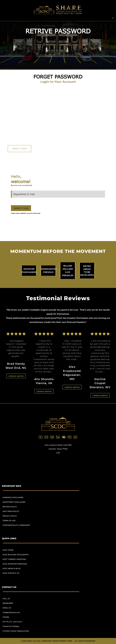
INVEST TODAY (20, 149)
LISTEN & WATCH (16, 376)
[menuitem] (18, 499)
